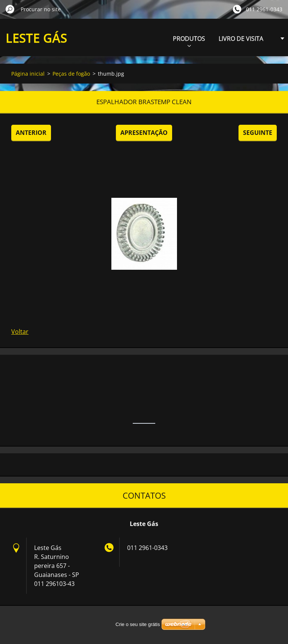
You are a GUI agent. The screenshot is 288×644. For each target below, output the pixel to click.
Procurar (10, 9)
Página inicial (28, 74)
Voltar (20, 332)
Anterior (31, 133)
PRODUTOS (189, 41)
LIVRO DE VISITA (241, 39)
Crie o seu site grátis (138, 624)
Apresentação (144, 133)
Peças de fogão (71, 74)
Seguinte (258, 133)
